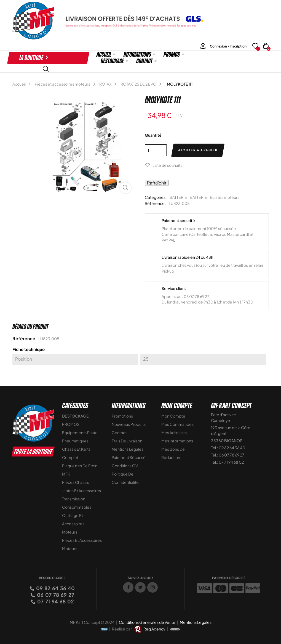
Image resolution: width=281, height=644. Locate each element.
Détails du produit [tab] (30, 327)
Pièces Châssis (76, 482)
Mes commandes (177, 424)
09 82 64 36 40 (55, 588)
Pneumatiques (75, 441)
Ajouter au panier (198, 150)
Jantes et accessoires (81, 490)
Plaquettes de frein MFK (80, 470)
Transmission (74, 499)
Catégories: (156, 197)
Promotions (122, 416)
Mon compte (173, 416)
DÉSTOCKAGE (75, 416)
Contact (119, 432)
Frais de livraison (127, 441)
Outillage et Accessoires (73, 519)
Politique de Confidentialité (125, 478)
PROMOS (71, 424)
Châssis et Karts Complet (76, 453)
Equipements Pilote (80, 432)
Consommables (77, 507)
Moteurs (70, 532)
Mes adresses (174, 432)
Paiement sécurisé (129, 457)
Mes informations (177, 441)
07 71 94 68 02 (55, 601)
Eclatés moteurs (225, 197)
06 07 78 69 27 (55, 595)
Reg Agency (154, 629)
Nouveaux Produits (129, 424)
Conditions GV (125, 466)
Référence (24, 338)
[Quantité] (156, 150)
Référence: (155, 203)
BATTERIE (178, 197)
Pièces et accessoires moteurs (82, 544)
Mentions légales (128, 449)
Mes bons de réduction (173, 453)
